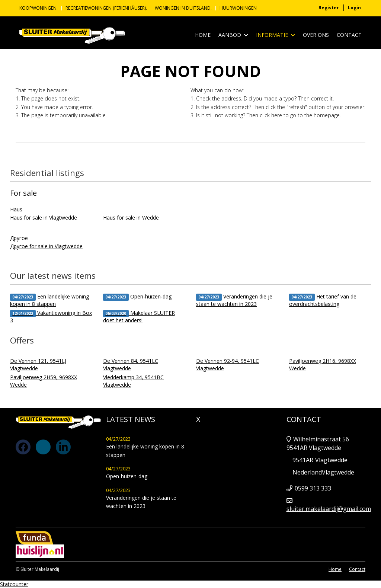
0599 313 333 (313, 488)
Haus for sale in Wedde (131, 218)
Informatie (276, 35)
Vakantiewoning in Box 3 (51, 317)
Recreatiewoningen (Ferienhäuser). (106, 8)
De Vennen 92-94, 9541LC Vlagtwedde (228, 365)
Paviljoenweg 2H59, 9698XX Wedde (44, 381)
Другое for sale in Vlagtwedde (46, 246)
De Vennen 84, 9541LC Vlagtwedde (131, 365)
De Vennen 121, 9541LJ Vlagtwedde (38, 365)
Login (354, 8)
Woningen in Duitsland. (183, 8)
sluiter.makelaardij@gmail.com (329, 509)
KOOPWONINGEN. (39, 8)
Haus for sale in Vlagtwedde (44, 218)
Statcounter (14, 584)
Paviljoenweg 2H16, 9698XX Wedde (323, 365)
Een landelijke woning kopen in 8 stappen (49, 300)
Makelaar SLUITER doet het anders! (139, 317)
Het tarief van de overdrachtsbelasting (323, 300)
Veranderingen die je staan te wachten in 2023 (234, 300)
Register (329, 8)
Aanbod (233, 35)
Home (203, 35)
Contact (349, 35)
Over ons (316, 35)
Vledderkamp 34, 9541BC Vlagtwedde (133, 381)
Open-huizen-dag (137, 297)
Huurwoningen (238, 8)
